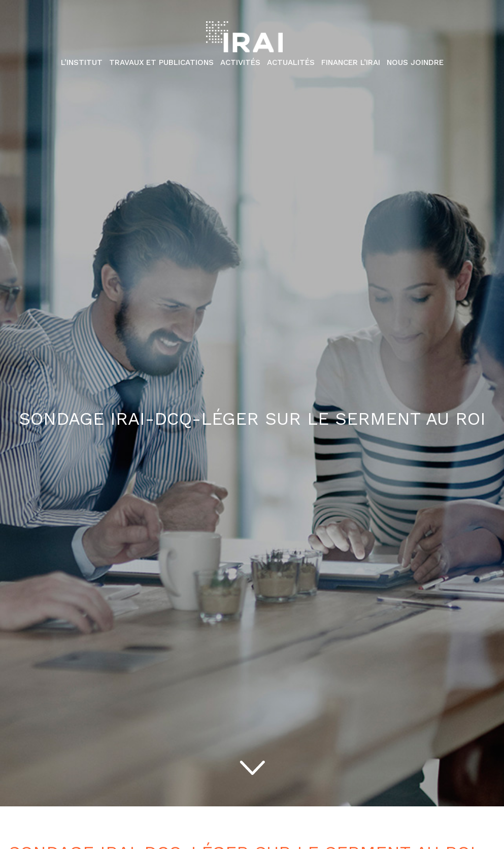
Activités (240, 62)
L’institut (82, 62)
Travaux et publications (161, 62)
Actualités (291, 62)
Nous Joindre (415, 62)
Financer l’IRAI (351, 62)
